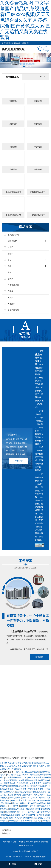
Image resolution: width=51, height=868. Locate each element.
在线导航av (44, 780)
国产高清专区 (15, 798)
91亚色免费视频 (44, 812)
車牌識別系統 (13, 235)
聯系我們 (29, 846)
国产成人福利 (22, 792)
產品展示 (29, 842)
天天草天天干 (40, 795)
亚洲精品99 (28, 795)
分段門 (10, 247)
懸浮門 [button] (27, 254)
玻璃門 (10, 279)
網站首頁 (7, 842)
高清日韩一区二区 (28, 806)
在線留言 (22, 846)
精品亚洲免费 (21, 789)
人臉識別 (11, 304)
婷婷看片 (37, 821)
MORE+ (43, 77)
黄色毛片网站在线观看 (28, 780)
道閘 (10, 272)
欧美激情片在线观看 (18, 786)
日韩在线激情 (23, 783)
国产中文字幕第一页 (21, 803)
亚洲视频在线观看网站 (38, 786)
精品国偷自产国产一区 (15, 812)
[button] (21, 66)
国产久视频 (8, 818)
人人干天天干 (36, 783)
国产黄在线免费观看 (38, 792)
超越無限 (6, 833)
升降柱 (10, 291)
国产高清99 (6, 803)
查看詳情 (19, 461)
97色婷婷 (30, 809)
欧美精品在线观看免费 (11, 815)
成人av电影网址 (29, 815)
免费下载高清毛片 (19, 800)
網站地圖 (28, 857)
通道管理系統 (13, 285)
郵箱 (38, 864)
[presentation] (2, 60)
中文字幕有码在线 (8, 783)
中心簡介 (14, 842)
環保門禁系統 (13, 310)
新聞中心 (22, 842)
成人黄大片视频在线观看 (18, 775)
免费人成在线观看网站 (24, 818)
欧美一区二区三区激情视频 (27, 772)
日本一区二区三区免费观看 (39, 800)
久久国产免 (14, 806)
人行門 (10, 298)
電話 (13, 864)
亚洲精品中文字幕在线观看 (21, 821)
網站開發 (36, 857)
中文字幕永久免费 (36, 789)
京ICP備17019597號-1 (14, 857)
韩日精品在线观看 (17, 809)
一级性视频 (31, 812)
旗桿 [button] (27, 266)
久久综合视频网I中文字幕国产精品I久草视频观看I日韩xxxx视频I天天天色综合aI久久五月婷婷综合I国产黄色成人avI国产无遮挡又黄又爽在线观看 (25, 20)
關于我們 (45, 842)
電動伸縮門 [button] (27, 241)
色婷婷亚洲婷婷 (11, 780)
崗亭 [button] (27, 260)
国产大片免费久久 (30, 798)
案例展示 (37, 842)
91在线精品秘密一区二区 (16, 777)
